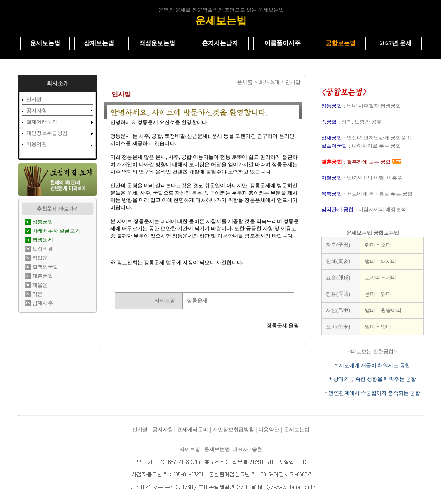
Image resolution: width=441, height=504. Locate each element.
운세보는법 (297, 430)
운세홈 (245, 82)
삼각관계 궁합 (337, 210)
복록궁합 (332, 194)
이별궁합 (332, 178)
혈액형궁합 (45, 267)
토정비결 (43, 249)
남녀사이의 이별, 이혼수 (374, 178)
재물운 (40, 285)
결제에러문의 (42, 122)
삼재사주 (43, 303)
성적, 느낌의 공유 (362, 122)
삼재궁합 (332, 138)
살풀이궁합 (334, 146)
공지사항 (37, 111)
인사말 (34, 99)
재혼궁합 (43, 276)
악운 (37, 294)
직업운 (40, 258)
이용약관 (37, 144)
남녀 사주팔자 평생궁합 (374, 106)
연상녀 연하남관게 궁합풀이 (379, 138)
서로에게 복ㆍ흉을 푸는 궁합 (380, 194)
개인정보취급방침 (47, 133)
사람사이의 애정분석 (382, 210)
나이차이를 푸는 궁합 (376, 146)
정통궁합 (332, 106)
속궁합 (329, 122)
